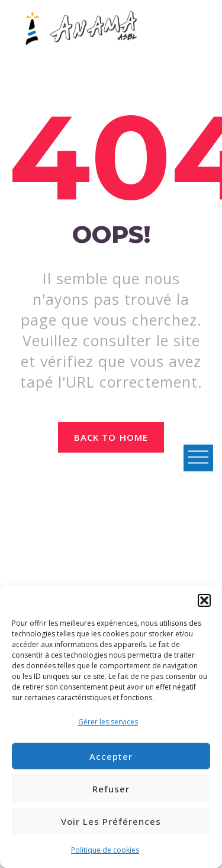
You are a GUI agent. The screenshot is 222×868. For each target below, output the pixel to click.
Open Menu (198, 458)
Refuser (111, 789)
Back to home (111, 437)
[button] (204, 600)
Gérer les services (108, 722)
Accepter (111, 756)
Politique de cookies (105, 850)
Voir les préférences (111, 821)
